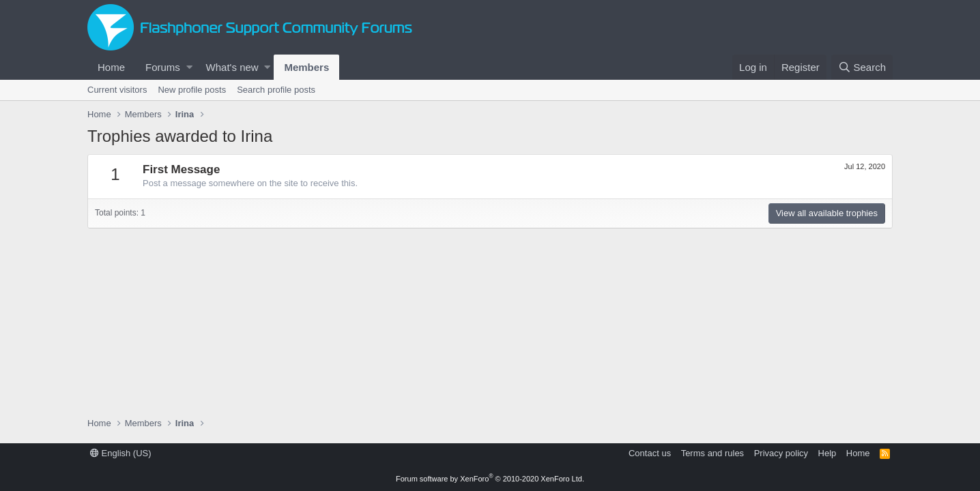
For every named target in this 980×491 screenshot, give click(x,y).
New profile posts (192, 90)
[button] (189, 67)
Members (306, 67)
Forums (163, 67)
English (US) (121, 453)
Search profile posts (276, 90)
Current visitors (117, 90)
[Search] (862, 67)
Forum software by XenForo (490, 479)
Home (111, 67)
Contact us (650, 453)
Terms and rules (712, 453)
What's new (232, 67)
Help (827, 453)
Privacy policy (781, 453)
